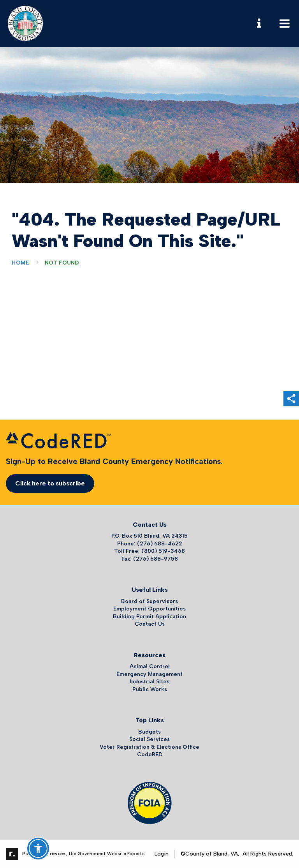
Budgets (149, 732)
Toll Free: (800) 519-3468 (149, 551)
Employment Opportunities (149, 609)
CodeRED (150, 754)
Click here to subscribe (50, 483)
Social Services (149, 739)
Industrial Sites (149, 682)
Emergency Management (149, 674)
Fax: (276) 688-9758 (150, 559)
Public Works (150, 689)
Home (20, 263)
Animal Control (150, 666)
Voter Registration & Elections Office (149, 747)
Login (162, 854)
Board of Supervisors (149, 601)
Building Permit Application (149, 617)
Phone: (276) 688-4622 (150, 544)
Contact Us (150, 624)
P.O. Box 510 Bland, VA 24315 (149, 536)
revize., (59, 854)
